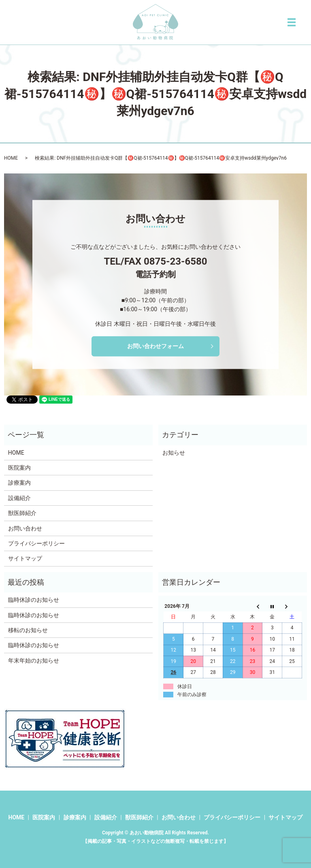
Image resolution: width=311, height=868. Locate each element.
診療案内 (19, 483)
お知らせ (174, 453)
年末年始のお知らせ (34, 661)
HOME (11, 158)
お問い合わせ (25, 528)
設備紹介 (19, 498)
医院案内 (19, 468)
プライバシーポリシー (36, 543)
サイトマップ (25, 558)
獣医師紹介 (22, 513)
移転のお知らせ (28, 630)
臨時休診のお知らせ (34, 600)
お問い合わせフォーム (155, 346)
